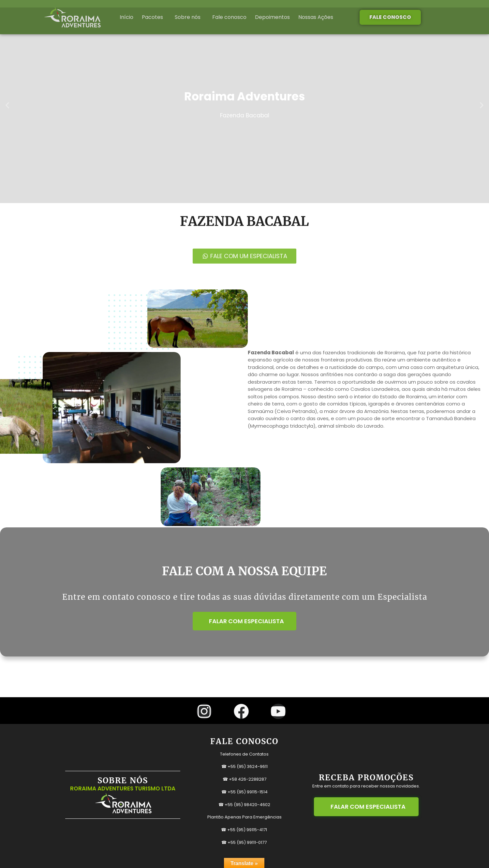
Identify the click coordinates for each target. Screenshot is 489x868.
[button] (7, 105)
